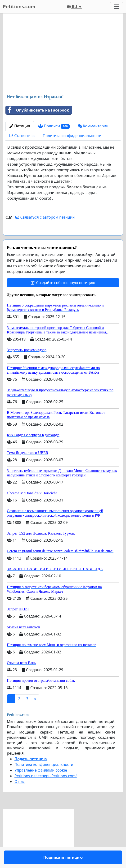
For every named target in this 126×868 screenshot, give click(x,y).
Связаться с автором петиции (45, 217)
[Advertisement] (63, 54)
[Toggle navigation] (117, 7)
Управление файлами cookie (41, 784)
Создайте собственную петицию (63, 296)
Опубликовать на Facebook (37, 110)
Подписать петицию (63, 238)
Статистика (22, 136)
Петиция (20, 126)
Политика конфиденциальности (72, 136)
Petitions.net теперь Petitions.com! (46, 790)
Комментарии (93, 126)
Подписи (54, 126)
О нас (20, 795)
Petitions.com (19, 6)
